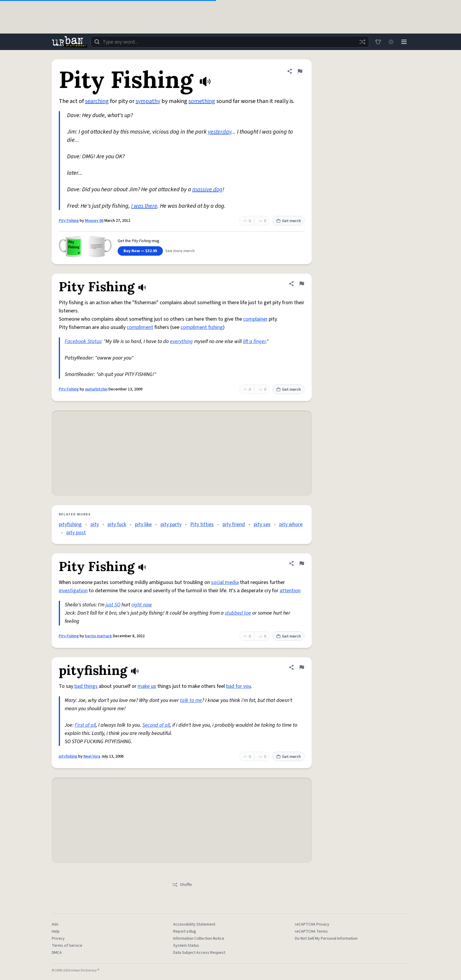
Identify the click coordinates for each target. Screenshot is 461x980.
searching (97, 101)
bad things (86, 686)
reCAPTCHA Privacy (312, 924)
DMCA (57, 953)
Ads (55, 924)
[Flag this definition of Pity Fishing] (300, 71)
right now (142, 605)
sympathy (148, 101)
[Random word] (362, 42)
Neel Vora (92, 756)
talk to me (191, 700)
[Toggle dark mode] (391, 42)
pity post (76, 533)
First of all (85, 725)
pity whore (291, 524)
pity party (171, 524)
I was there (144, 206)
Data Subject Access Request (199, 953)
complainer (255, 319)
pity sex (262, 524)
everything (181, 341)
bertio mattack (98, 636)
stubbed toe (238, 613)
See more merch (180, 251)
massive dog (207, 189)
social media (225, 582)
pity (95, 524)
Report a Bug (185, 931)
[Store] (378, 42)
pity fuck (117, 524)
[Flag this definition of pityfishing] (302, 667)
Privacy (58, 939)
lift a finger (254, 341)
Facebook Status (83, 341)
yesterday (220, 132)
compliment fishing (202, 327)
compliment (140, 327)
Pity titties (202, 524)
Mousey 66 (94, 221)
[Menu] (404, 42)
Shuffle (182, 885)
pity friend (234, 524)
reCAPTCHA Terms (311, 931)
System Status (186, 946)
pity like (143, 524)
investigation (73, 591)
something (202, 101)
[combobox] (230, 42)
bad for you (239, 686)
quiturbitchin (96, 389)
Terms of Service (67, 946)
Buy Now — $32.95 (140, 251)
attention (290, 591)
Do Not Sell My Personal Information (326, 939)
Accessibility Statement (194, 924)
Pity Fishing (69, 221)
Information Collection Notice (199, 939)
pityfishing (70, 524)
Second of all (156, 725)
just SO (113, 605)
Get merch (288, 221)
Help (56, 931)
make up (147, 686)
